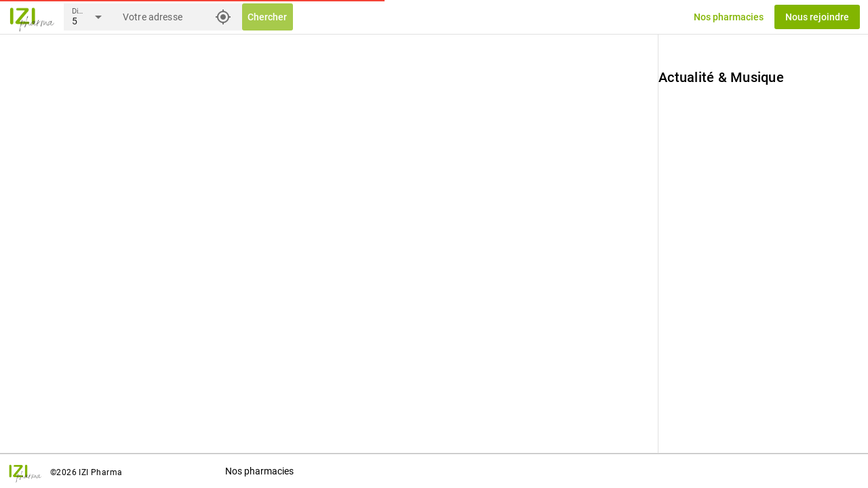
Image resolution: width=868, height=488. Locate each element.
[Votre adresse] (165, 17)
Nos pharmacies (259, 471)
